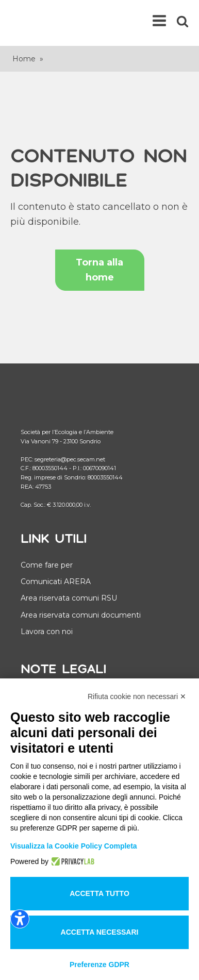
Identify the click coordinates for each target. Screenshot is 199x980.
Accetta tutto (100, 893)
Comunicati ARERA (56, 582)
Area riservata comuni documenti (81, 615)
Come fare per (47, 565)
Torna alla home (100, 270)
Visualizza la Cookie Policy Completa (74, 846)
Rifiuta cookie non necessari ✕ (137, 696)
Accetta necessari (100, 932)
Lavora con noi (47, 632)
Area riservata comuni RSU (69, 598)
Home (24, 59)
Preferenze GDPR (100, 965)
